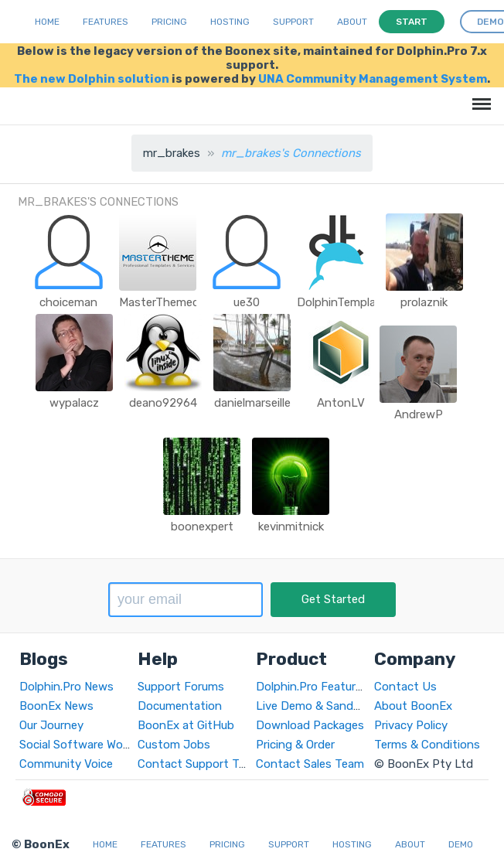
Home (47, 22)
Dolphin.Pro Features (312, 687)
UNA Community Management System (373, 79)
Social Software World (78, 745)
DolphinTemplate (342, 302)
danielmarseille (252, 403)
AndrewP (419, 414)
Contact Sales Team (310, 764)
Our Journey (51, 725)
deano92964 (163, 403)
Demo (461, 844)
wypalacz (74, 403)
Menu (479, 96)
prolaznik (424, 302)
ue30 (247, 302)
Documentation (180, 706)
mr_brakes (172, 153)
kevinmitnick (291, 527)
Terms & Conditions (427, 745)
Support (293, 22)
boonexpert (202, 527)
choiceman (68, 302)
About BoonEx (413, 706)
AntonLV (341, 403)
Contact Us (405, 687)
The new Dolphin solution (92, 79)
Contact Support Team (199, 764)
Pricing (169, 22)
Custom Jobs (174, 745)
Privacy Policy (411, 725)
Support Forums (181, 687)
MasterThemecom (167, 302)
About (352, 22)
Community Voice (66, 764)
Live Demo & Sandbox (315, 706)
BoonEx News (56, 706)
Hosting (230, 22)
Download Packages (310, 725)
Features (106, 22)
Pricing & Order (295, 745)
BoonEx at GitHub (186, 725)
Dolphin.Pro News (66, 687)
